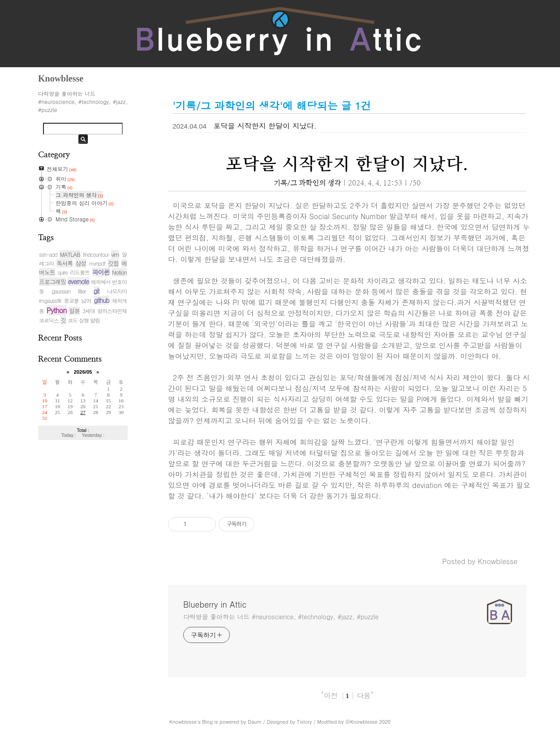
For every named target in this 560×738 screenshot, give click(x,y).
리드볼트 (80, 272)
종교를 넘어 (78, 300)
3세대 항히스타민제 (105, 311)
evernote (78, 281)
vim (115, 254)
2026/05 (83, 372)
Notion (119, 272)
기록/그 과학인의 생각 (307, 183)
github (102, 300)
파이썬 (101, 272)
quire (62, 272)
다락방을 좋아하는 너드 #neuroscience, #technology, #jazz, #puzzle (281, 617)
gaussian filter (69, 291)
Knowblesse (183, 722)
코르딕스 (49, 320)
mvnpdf (97, 263)
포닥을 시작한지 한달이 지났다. (265, 126)
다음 (363, 695)
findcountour (96, 254)
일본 (74, 311)
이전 (331, 695)
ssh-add (48, 254)
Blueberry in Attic (215, 604)
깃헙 (113, 263)
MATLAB (70, 254)
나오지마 (117, 291)
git (97, 291)
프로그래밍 (52, 282)
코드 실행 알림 (84, 320)
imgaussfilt (50, 300)
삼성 (81, 263)
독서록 (65, 263)
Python (57, 310)
